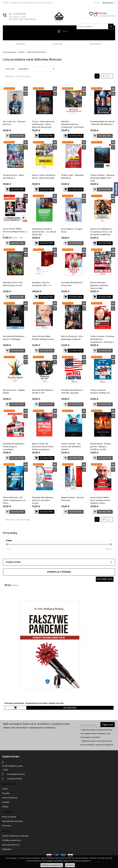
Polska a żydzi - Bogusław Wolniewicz (73, 177)
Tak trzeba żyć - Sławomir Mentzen (14, 123)
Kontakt (6, 802)
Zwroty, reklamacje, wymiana (15, 836)
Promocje (58, 44)
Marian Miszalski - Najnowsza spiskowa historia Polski (99, 286)
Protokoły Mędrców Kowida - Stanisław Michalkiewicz (102, 123)
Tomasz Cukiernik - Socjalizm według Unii (100, 392)
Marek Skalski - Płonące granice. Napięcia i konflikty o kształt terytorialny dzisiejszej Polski (101, 449)
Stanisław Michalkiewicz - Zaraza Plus (73, 284)
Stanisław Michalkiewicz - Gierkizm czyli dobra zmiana (43, 500)
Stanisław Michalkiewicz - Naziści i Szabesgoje (14, 338)
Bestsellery (96, 44)
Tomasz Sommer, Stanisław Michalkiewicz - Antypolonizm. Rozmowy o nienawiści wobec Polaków (102, 341)
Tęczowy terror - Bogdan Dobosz (14, 392)
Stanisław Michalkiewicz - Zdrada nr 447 (43, 392)
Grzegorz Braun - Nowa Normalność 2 (13, 177)
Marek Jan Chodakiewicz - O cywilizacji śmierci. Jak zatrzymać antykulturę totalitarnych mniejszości (102, 233)
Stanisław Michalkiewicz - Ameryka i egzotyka (73, 392)
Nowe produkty (9, 817)
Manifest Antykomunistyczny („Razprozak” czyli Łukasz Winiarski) (73, 126)
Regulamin (7, 849)
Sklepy (5, 807)
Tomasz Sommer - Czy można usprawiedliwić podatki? (71, 447)
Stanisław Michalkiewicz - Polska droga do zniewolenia (14, 447)
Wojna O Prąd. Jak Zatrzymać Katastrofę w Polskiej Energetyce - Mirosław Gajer (43, 448)
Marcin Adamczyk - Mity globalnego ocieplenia (72, 338)
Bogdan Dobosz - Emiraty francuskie (72, 499)
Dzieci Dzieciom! (10, 798)
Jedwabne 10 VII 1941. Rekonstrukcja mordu (13, 284)
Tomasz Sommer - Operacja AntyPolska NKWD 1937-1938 (102, 178)
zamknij (70, 865)
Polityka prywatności (12, 840)
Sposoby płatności (11, 845)
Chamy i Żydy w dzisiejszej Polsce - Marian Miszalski (44, 177)
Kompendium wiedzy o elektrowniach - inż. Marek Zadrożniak (44, 232)
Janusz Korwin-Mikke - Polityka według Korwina (43, 338)
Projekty (6, 793)
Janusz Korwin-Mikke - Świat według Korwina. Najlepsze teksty (100, 500)
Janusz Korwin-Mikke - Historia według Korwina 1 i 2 (15, 232)
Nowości (21, 44)
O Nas (5, 789)
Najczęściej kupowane (13, 821)
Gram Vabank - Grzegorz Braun (72, 230)
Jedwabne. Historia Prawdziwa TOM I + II (42, 284)
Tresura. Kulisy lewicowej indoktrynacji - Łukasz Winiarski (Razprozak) (43, 125)
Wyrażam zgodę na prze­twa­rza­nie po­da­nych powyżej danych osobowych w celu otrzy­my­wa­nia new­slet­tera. (97, 734)
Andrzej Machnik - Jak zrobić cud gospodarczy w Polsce (14, 500)
